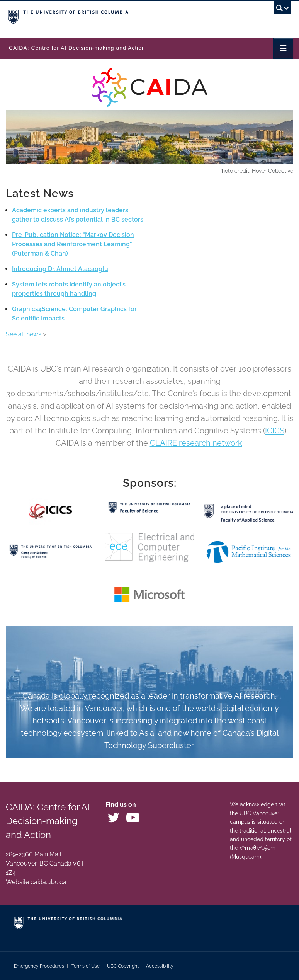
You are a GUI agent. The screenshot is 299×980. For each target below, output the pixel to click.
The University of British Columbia (107, 16)
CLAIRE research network (196, 443)
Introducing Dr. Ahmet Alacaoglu (60, 269)
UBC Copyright (123, 966)
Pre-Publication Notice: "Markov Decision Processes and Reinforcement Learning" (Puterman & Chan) (73, 244)
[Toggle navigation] (283, 48)
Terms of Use (86, 966)
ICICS (275, 431)
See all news (24, 334)
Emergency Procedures (39, 966)
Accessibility (160, 966)
